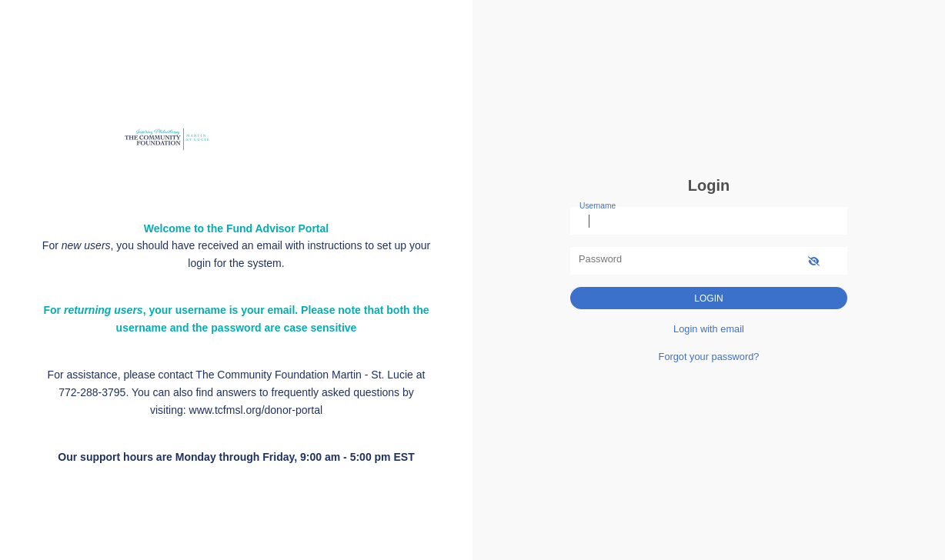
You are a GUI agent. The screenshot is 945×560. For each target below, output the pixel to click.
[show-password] (814, 260)
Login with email (709, 329)
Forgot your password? (709, 357)
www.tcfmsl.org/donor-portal (256, 410)
